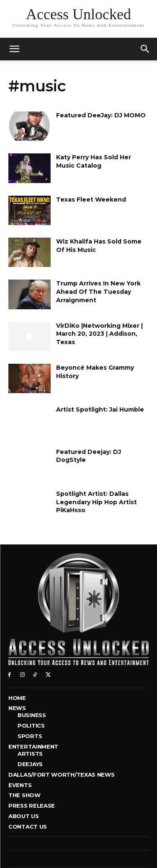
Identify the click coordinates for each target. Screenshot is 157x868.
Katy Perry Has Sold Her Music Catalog (94, 161)
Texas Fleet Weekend (91, 200)
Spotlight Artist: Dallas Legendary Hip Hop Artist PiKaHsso (97, 502)
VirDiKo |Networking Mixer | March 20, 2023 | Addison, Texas (99, 334)
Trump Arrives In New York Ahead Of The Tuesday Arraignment (98, 291)
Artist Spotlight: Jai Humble (100, 409)
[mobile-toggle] (14, 49)
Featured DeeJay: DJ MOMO (101, 115)
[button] (145, 49)
